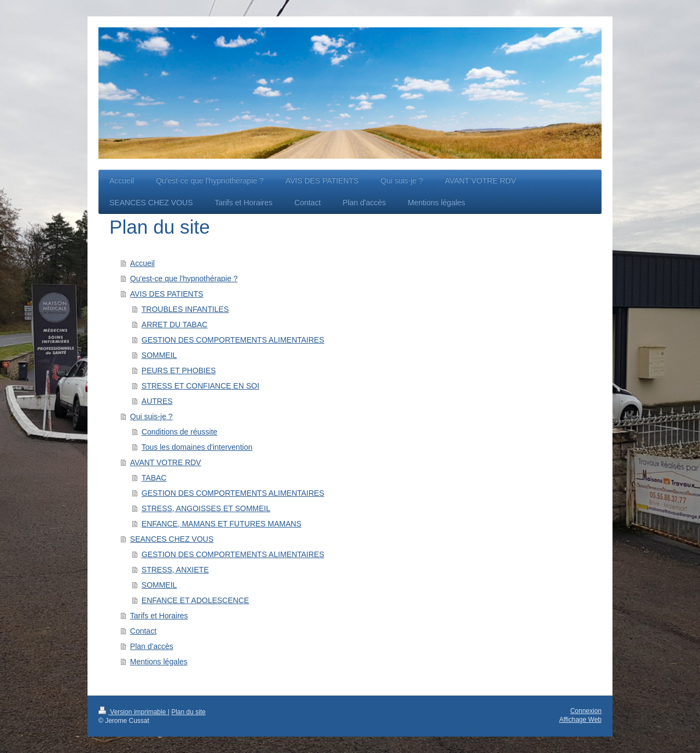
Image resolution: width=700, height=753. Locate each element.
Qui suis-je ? (151, 416)
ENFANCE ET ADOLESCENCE (196, 600)
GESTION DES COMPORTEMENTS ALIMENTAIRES (233, 340)
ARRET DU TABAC (175, 325)
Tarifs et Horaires (159, 616)
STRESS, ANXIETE (175, 570)
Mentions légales (159, 662)
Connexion (586, 711)
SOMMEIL (159, 355)
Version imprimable (133, 712)
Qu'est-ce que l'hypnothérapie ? (184, 279)
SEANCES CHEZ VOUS (172, 539)
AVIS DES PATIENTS (167, 294)
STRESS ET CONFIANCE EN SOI (200, 386)
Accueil (142, 263)
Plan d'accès (152, 646)
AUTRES (157, 401)
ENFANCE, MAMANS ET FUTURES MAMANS (221, 524)
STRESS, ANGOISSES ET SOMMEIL (206, 508)
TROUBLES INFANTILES (185, 309)
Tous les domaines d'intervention (197, 447)
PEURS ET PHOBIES (179, 370)
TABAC (154, 478)
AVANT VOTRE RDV (166, 462)
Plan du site (188, 712)
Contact (143, 631)
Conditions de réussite (180, 432)
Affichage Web (580, 720)
